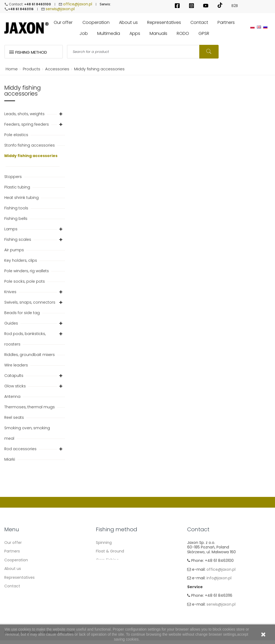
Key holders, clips (21, 261)
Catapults (14, 376)
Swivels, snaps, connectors (30, 303)
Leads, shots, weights (25, 114)
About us (13, 569)
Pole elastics (17, 135)
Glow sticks (16, 387)
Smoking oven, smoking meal (27, 434)
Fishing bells (16, 219)
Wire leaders (17, 366)
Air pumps (15, 250)
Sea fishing (106, 578)
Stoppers (14, 177)
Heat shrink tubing (22, 198)
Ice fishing (105, 595)
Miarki (10, 460)
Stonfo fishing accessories (30, 146)
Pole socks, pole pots (25, 282)
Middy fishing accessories (31, 156)
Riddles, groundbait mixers (30, 355)
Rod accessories (21, 449)
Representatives (19, 578)
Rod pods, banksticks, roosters (25, 339)
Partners (12, 552)
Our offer (13, 543)
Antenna (13, 397)
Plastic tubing (18, 188)
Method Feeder (110, 569)
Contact (12, 587)
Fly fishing (105, 587)
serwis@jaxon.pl (60, 9)
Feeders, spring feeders (27, 125)
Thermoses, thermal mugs (30, 407)
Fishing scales (18, 240)
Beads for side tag (23, 313)
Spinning (104, 543)
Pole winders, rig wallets (27, 271)
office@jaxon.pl (78, 4)
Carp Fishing (107, 561)
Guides (12, 324)
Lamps (11, 230)
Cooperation (16, 561)
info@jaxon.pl (219, 579)
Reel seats (15, 418)
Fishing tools (17, 209)
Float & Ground (110, 552)
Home (11, 69)
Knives (11, 292)
